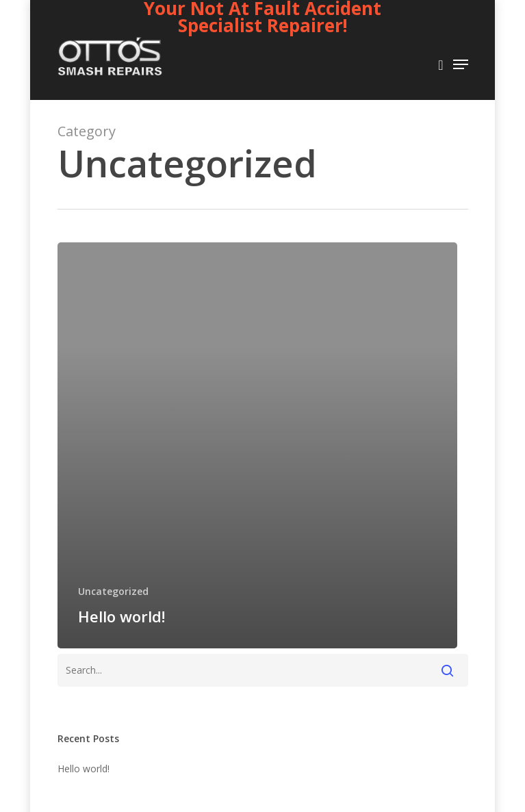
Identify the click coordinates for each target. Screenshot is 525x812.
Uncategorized (113, 591)
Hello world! (84, 769)
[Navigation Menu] (461, 64)
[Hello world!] (257, 445)
